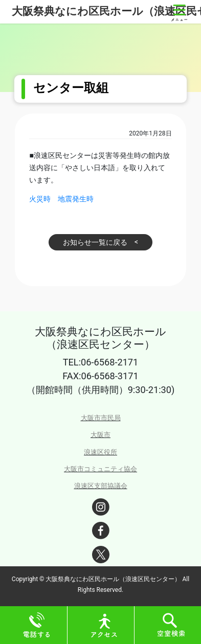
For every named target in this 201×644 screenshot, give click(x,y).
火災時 (40, 199)
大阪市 (100, 435)
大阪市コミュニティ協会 (100, 469)
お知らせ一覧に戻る (95, 242)
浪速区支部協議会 (101, 486)
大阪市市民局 (101, 418)
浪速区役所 (100, 452)
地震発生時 (76, 199)
